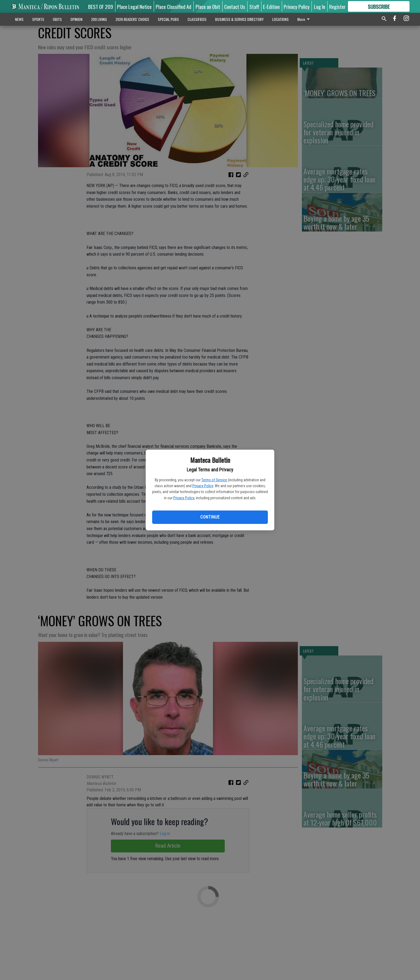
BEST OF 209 (101, 6)
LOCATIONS (280, 19)
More (304, 19)
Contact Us (235, 6)
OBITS (57, 19)
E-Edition (271, 6)
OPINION (76, 19)
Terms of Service (214, 480)
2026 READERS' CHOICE (132, 19)
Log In (320, 6)
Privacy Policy (203, 486)
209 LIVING (99, 19)
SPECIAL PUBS (168, 19)
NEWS (19, 19)
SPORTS (38, 19)
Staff (254, 6)
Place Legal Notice (134, 6)
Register (337, 6)
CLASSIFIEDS (197, 19)
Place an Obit (208, 6)
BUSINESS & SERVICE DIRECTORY (239, 19)
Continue (210, 517)
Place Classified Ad (173, 6)
